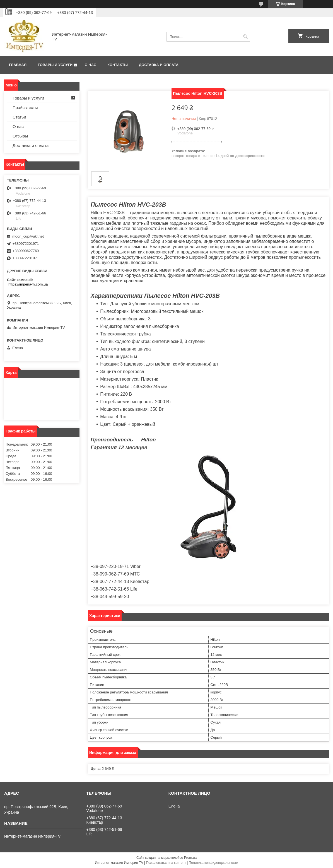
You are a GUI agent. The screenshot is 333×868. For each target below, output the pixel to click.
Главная (18, 65)
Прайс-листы (25, 107)
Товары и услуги (55, 65)
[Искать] (245, 37)
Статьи (19, 117)
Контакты (118, 65)
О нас (91, 65)
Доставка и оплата (159, 65)
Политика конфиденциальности (213, 863)
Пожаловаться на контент (166, 863)
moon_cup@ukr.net (28, 236)
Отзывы (20, 136)
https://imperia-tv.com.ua (28, 284)
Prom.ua (190, 858)
